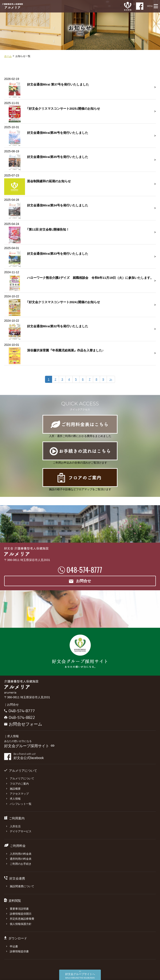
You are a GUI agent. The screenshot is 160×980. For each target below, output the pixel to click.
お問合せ (80, 581)
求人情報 (13, 799)
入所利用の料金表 (19, 854)
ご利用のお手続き (19, 864)
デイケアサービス (19, 831)
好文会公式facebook (85, 756)
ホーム (8, 56)
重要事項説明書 (17, 909)
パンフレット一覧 (19, 804)
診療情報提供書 (17, 951)
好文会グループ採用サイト (29, 746)
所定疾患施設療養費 (20, 919)
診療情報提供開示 (19, 914)
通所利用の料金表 (19, 859)
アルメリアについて (20, 778)
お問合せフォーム (23, 724)
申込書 (12, 946)
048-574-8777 (84, 570)
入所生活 (13, 826)
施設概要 (13, 789)
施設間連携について (20, 886)
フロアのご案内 (17, 784)
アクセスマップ (17, 794)
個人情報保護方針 (19, 924)
